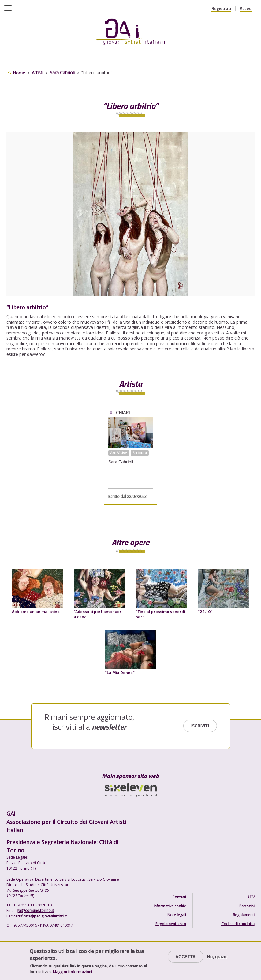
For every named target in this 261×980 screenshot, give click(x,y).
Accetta (185, 957)
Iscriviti (200, 726)
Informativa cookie (170, 906)
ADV (251, 897)
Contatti (179, 897)
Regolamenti (244, 915)
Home (19, 73)
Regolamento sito (171, 924)
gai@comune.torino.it (35, 911)
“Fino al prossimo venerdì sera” (160, 614)
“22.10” (205, 611)
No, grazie (217, 957)
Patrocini (247, 906)
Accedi (246, 8)
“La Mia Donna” (120, 672)
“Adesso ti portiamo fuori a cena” (98, 614)
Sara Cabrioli (62, 72)
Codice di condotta (238, 924)
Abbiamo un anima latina (36, 611)
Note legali (177, 915)
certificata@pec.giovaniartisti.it (40, 916)
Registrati (221, 8)
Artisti (37, 72)
